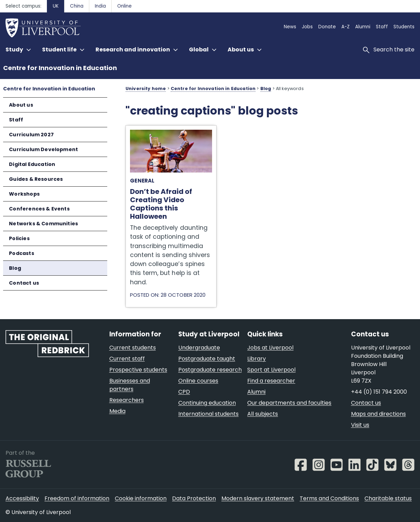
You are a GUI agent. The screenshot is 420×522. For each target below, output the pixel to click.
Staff (16, 120)
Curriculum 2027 (31, 135)
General (142, 181)
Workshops (24, 194)
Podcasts (21, 253)
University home (146, 88)
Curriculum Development (43, 149)
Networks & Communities (43, 224)
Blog (15, 268)
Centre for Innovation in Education (60, 68)
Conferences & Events (39, 209)
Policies (19, 238)
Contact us (24, 283)
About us (21, 105)
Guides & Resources (36, 179)
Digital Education (32, 164)
